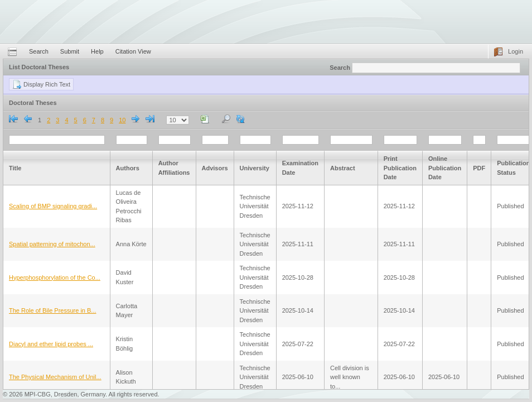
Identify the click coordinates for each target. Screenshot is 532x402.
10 (122, 120)
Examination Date (300, 168)
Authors (128, 168)
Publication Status (513, 168)
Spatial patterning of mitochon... (52, 244)
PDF (479, 168)
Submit (70, 51)
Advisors (215, 168)
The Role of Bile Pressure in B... (53, 310)
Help (97, 51)
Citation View (133, 51)
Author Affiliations (174, 168)
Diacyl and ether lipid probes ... (51, 344)
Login (516, 51)
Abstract (343, 168)
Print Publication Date (400, 168)
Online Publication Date (445, 168)
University (255, 168)
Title (15, 168)
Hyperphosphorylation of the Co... (55, 277)
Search (39, 51)
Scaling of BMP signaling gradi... (53, 206)
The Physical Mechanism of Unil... (55, 377)
